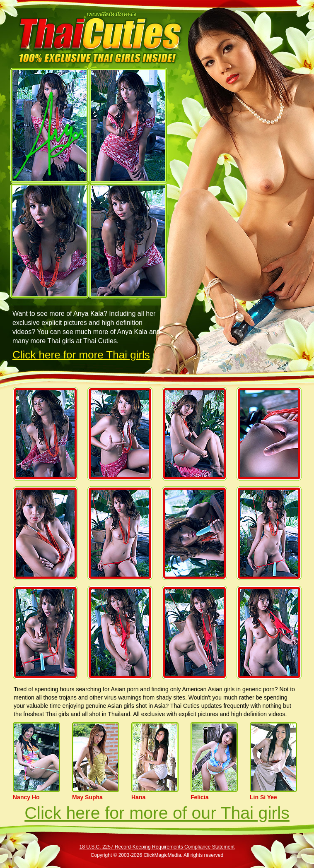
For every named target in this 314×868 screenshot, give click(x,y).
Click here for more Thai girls (81, 355)
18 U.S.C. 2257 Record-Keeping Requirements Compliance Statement (157, 847)
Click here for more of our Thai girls (157, 813)
